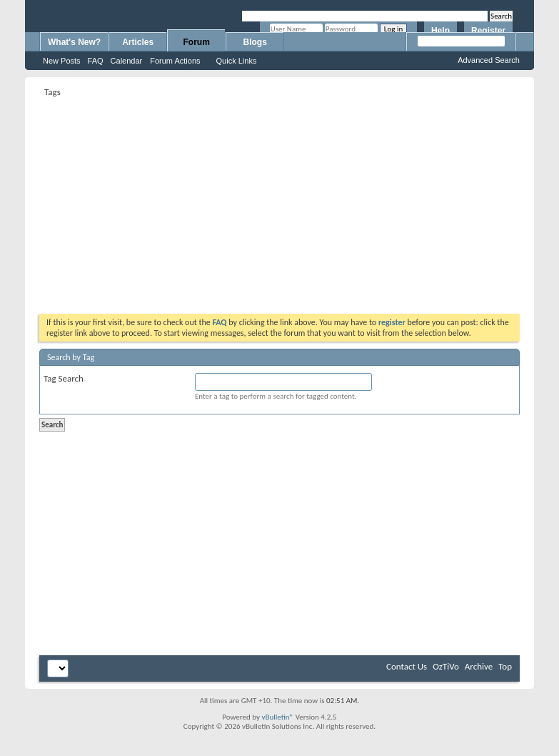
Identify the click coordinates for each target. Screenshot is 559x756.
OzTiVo (446, 666)
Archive (479, 666)
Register (488, 31)
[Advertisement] (225, 201)
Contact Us (407, 666)
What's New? (74, 42)
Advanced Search (489, 60)
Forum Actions (175, 61)
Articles (138, 42)
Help (440, 31)
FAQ (96, 61)
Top (505, 666)
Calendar (127, 61)
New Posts (62, 61)
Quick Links (237, 61)
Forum (197, 42)
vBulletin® (277, 717)
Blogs (255, 42)
